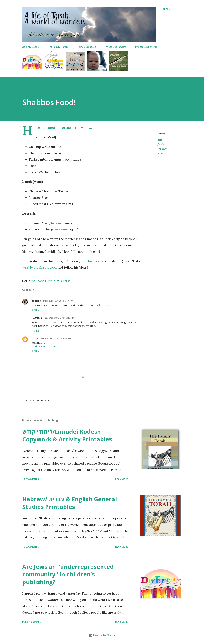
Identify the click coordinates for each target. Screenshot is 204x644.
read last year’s (92, 261)
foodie (161, 144)
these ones (60, 229)
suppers (162, 153)
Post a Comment (33, 622)
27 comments (31, 479)
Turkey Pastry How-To (46, 346)
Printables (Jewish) (116, 47)
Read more (122, 479)
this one (56, 223)
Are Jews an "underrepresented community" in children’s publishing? (68, 574)
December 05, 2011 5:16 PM (59, 318)
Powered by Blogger (102, 635)
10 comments (31, 547)
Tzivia (35, 338)
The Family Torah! (58, 47)
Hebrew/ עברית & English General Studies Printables (70, 503)
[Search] (167, 9)
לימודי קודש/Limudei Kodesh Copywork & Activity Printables (67, 435)
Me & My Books (30, 47)
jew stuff (162, 149)
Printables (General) (146, 47)
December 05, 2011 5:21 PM (56, 338)
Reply (36, 310)
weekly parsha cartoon (40, 267)
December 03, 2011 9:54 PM (58, 301)
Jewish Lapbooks (87, 47)
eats (160, 140)
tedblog (36, 301)
